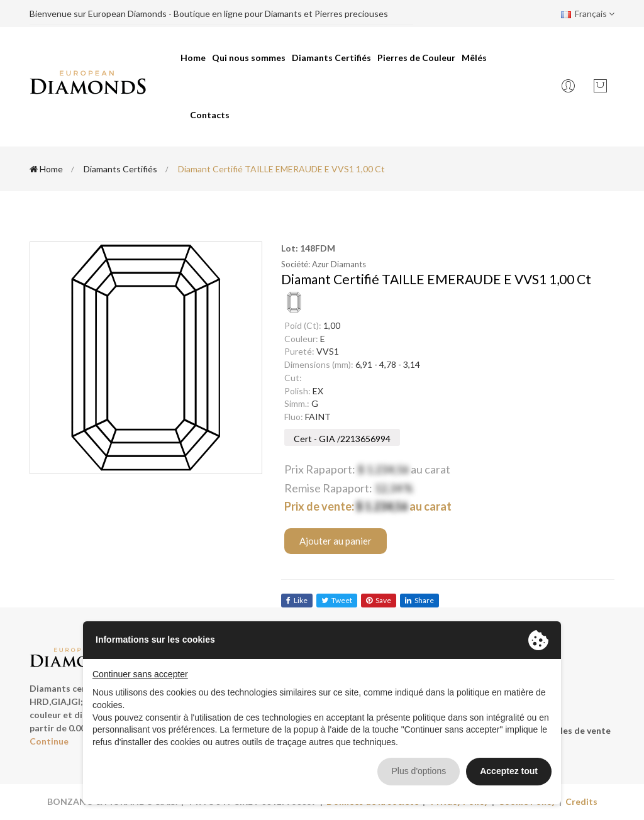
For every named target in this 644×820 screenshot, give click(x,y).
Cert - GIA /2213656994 (342, 439)
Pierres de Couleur (416, 58)
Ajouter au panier (336, 541)
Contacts (210, 115)
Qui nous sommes (249, 58)
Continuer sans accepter (140, 674)
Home (193, 58)
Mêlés (474, 58)
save (379, 600)
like (297, 600)
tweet (337, 600)
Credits (581, 801)
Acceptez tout (509, 771)
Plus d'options (419, 771)
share (419, 600)
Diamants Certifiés (331, 58)
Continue (49, 741)
